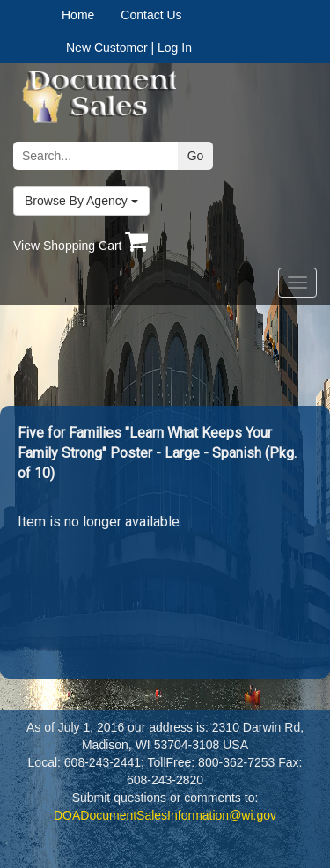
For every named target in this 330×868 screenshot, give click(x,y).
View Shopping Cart (81, 246)
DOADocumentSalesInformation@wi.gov (165, 815)
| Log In (171, 48)
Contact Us (151, 15)
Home (78, 15)
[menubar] (117, 15)
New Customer (107, 48)
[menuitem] (91, 15)
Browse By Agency (81, 201)
